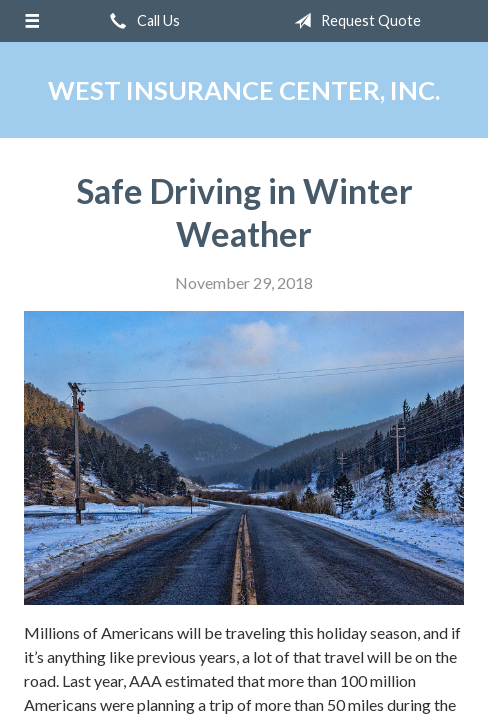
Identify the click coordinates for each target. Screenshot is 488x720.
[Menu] (32, 21)
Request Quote (353, 21)
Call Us (141, 21)
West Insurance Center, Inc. (244, 90)
